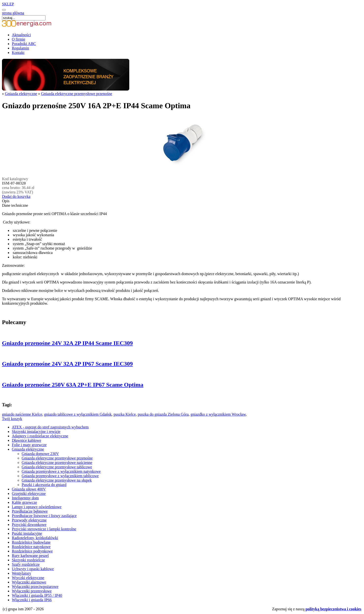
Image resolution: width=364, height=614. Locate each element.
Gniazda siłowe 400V (29, 489)
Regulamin (20, 48)
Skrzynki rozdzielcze (28, 560)
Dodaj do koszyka (16, 197)
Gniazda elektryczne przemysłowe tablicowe (57, 467)
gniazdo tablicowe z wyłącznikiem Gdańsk (78, 414)
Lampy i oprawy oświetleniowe (37, 507)
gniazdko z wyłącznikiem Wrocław (218, 414)
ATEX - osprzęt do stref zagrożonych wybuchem (50, 427)
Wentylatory (22, 573)
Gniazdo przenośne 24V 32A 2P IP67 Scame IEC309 (67, 364)
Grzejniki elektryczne (29, 494)
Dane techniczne (15, 205)
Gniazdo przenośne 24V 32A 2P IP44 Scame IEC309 (67, 343)
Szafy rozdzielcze (26, 564)
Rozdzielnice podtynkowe (32, 551)
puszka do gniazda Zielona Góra (163, 414)
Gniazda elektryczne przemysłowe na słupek (57, 480)
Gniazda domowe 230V (40, 454)
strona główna (13, 13)
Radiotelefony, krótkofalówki (35, 538)
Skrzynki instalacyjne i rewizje (36, 432)
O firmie (19, 39)
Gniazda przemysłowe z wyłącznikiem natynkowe (61, 471)
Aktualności (21, 35)
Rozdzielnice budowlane (31, 542)
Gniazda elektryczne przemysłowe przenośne (77, 94)
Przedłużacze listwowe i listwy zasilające (44, 516)
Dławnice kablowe (27, 440)
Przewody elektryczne (29, 520)
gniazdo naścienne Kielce (22, 414)
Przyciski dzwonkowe (29, 525)
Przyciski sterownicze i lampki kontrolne (44, 529)
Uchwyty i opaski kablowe (33, 569)
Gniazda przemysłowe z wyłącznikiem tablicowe (60, 476)
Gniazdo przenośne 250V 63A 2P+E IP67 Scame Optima (73, 385)
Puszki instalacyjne (27, 533)
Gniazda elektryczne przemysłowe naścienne (57, 463)
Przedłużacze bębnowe (30, 511)
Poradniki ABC (24, 44)
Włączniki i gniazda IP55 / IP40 (37, 595)
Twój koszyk (12, 419)
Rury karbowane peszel (30, 556)
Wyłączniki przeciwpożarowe (35, 587)
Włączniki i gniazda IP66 (32, 600)
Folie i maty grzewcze (29, 445)
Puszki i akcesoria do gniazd (44, 485)
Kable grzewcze (24, 502)
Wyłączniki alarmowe (29, 582)
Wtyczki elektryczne (28, 578)
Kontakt (18, 53)
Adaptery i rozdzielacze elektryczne (40, 436)
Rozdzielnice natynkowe (31, 547)
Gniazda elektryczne (21, 94)
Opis (6, 201)
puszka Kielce (125, 414)
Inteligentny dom (25, 498)
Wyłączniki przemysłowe (32, 591)
